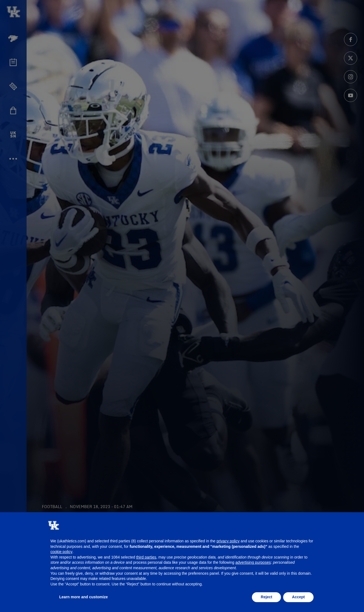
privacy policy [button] (228, 541)
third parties (146, 557)
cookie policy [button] (61, 552)
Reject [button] (266, 597)
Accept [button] (298, 597)
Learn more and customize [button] (83, 597)
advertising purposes (253, 562)
